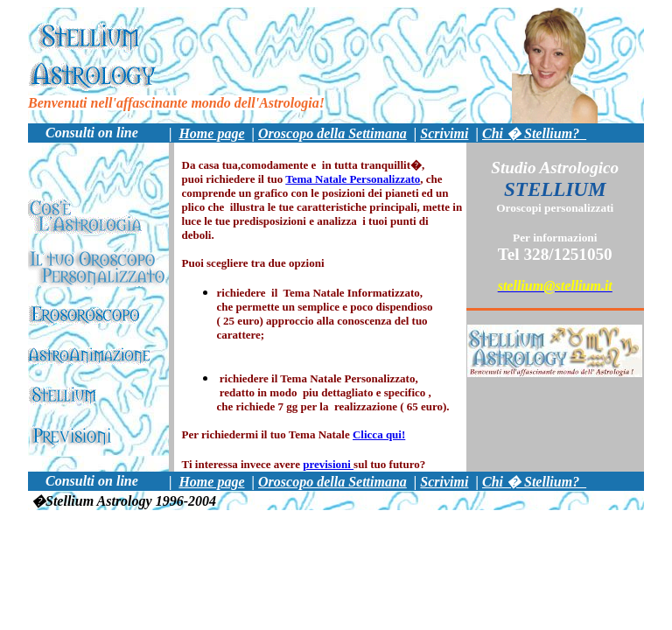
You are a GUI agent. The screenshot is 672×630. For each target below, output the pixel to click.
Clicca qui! (379, 434)
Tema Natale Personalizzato (353, 179)
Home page (211, 133)
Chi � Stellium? (534, 133)
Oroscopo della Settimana (332, 133)
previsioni (328, 464)
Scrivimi (444, 133)
